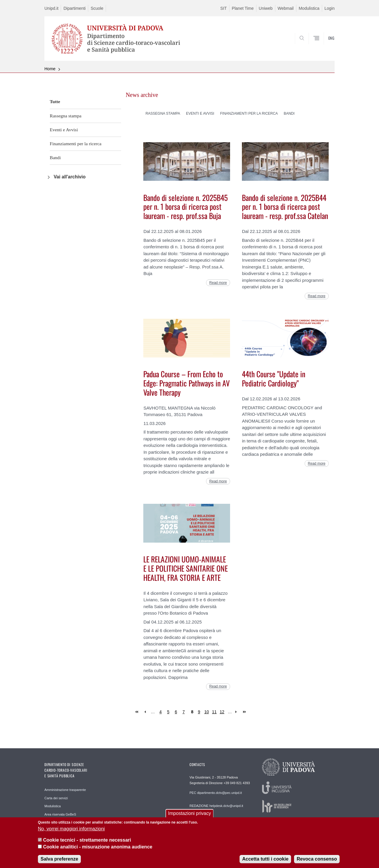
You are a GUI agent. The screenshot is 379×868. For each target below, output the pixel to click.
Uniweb (266, 8)
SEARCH (324, 47)
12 (222, 712)
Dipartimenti (74, 8)
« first (137, 712)
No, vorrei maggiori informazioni (71, 830)
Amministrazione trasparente (65, 790)
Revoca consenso (317, 861)
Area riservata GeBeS (60, 814)
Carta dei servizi (56, 798)
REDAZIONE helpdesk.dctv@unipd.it (216, 806)
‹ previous (145, 712)
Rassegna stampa (66, 116)
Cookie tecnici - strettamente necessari (87, 842)
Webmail (286, 8)
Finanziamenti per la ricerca (76, 144)
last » (245, 712)
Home (50, 69)
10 (207, 712)
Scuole (97, 8)
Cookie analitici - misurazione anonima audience (98, 848)
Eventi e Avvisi (64, 130)
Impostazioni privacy (190, 815)
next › (237, 712)
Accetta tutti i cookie (265, 861)
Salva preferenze (59, 861)
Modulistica (309, 8)
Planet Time (243, 8)
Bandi (55, 158)
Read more (218, 283)
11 (214, 712)
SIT (224, 8)
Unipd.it (51, 8)
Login (330, 8)
